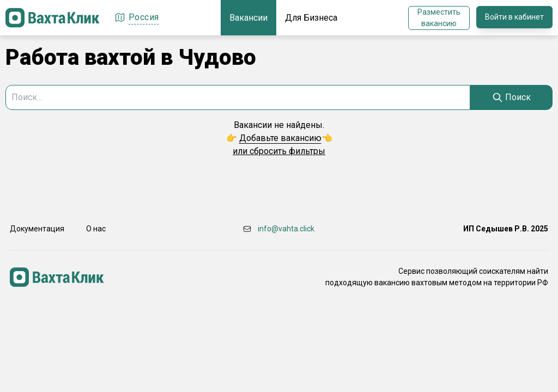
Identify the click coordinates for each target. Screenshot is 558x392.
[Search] (511, 97)
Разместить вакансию (439, 18)
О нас (96, 229)
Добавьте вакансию (280, 138)
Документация (37, 229)
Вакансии (248, 18)
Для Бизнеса (311, 18)
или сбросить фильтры (279, 151)
